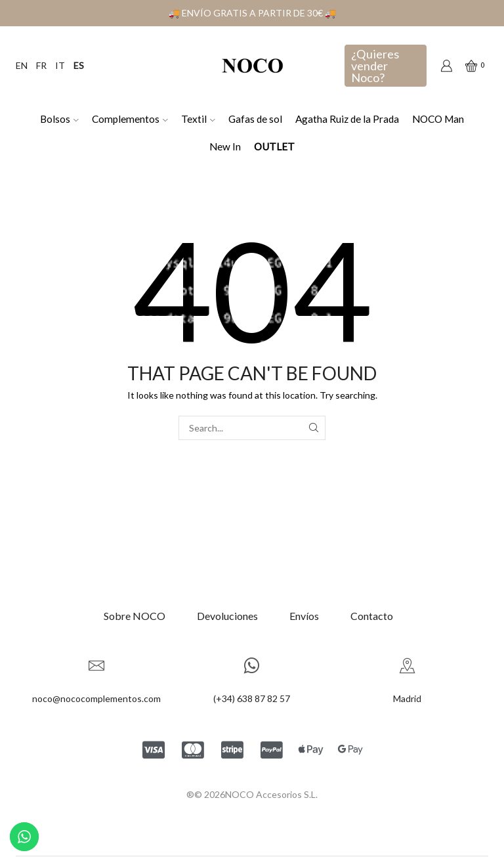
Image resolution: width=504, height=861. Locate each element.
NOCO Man (438, 119)
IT (60, 65)
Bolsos (59, 119)
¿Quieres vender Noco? (375, 66)
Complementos (130, 119)
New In (225, 146)
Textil (198, 119)
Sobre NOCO (135, 616)
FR (41, 65)
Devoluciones (227, 616)
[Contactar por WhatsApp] (24, 837)
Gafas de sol (255, 119)
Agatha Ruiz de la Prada (347, 119)
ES (79, 65)
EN (22, 65)
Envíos (304, 616)
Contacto (372, 616)
